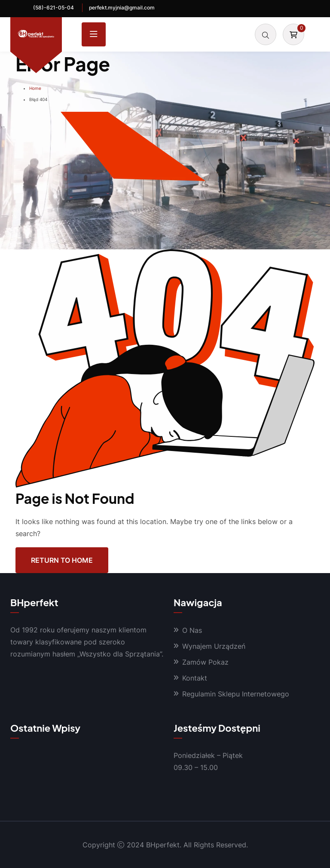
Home (35, 88)
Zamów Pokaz (205, 662)
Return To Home (62, 560)
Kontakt (195, 678)
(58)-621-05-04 (53, 8)
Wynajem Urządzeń (214, 646)
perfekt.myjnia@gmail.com (122, 8)
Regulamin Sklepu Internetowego (236, 694)
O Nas (192, 630)
